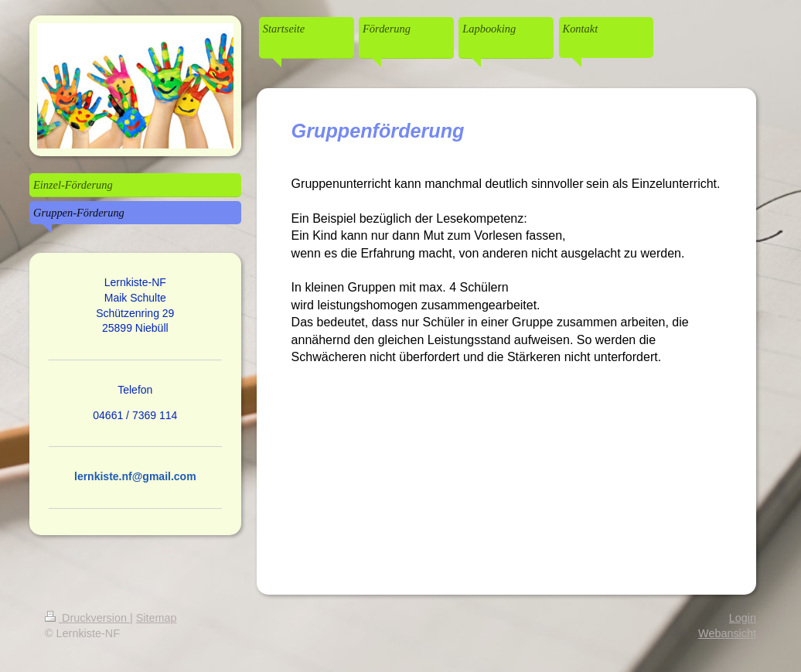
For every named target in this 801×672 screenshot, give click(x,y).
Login (743, 618)
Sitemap (157, 618)
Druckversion (87, 618)
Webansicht (727, 633)
